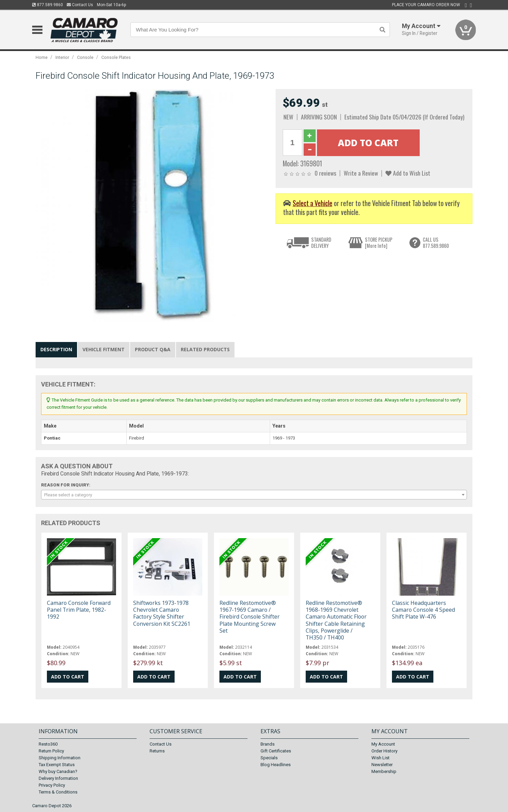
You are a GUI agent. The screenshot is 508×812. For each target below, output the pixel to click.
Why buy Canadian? (58, 771)
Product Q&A (153, 349)
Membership (384, 771)
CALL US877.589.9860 (436, 243)
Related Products (205, 349)
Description (56, 349)
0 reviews (325, 173)
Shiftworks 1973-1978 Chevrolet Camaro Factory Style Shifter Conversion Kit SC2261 (162, 613)
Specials (269, 758)
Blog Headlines (276, 765)
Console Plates (116, 57)
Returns (157, 751)
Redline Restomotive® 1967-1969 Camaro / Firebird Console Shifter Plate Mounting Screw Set (250, 617)
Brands (268, 744)
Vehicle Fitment (104, 349)
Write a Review (361, 173)
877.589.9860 (48, 5)
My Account (383, 744)
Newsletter (382, 765)
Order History (384, 751)
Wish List (380, 758)
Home (42, 57)
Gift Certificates (276, 751)
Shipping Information (60, 758)
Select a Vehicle (313, 203)
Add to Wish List (408, 173)
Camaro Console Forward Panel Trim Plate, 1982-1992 (79, 610)
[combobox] (254, 495)
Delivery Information (58, 778)
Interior (62, 57)
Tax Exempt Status (57, 765)
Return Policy (51, 751)
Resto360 (48, 744)
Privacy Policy (52, 785)
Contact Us (80, 5)
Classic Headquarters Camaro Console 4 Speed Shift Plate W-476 (423, 610)
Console (85, 57)
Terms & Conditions (58, 792)
